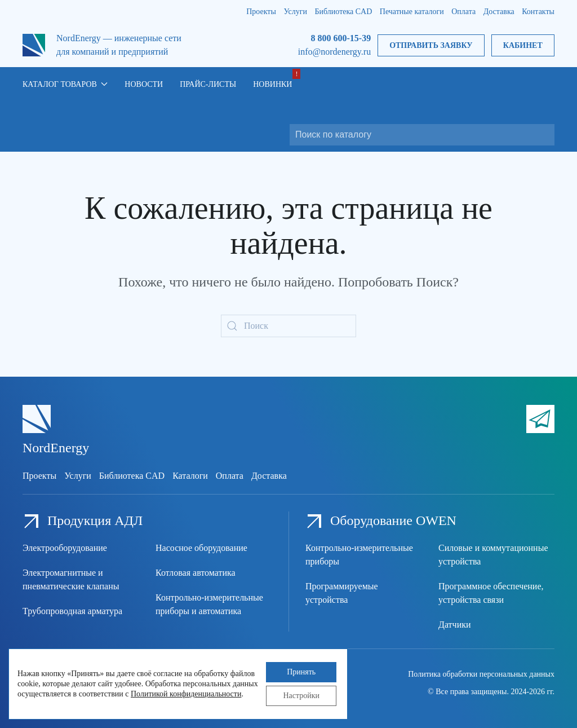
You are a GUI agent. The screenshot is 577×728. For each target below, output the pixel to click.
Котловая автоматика (196, 573)
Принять (301, 672)
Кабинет (523, 45)
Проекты (261, 12)
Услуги (295, 12)
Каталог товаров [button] (65, 84)
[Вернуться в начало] (34, 45)
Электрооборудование (65, 548)
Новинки (272, 84)
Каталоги (190, 476)
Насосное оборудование (201, 548)
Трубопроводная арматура (72, 611)
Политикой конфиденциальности (186, 694)
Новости (144, 84)
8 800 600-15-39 (341, 38)
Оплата (463, 12)
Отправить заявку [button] (431, 45)
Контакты (538, 12)
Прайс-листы (208, 84)
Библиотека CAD (344, 12)
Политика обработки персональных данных (481, 674)
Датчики (455, 625)
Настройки (301, 696)
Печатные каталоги (412, 12)
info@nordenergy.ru (334, 52)
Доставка (499, 12)
